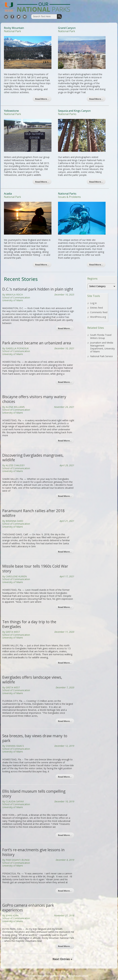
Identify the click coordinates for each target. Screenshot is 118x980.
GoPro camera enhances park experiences (28, 908)
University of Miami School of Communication (63, 976)
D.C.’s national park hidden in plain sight (38, 289)
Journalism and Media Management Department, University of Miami (102, 347)
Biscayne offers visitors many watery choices (34, 399)
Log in (93, 303)
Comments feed (99, 312)
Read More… (42, 99)
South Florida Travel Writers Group (101, 336)
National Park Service (101, 356)
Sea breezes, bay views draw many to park (35, 738)
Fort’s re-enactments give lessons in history (33, 852)
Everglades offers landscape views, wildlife (32, 680)
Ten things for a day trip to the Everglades (29, 624)
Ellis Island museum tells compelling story (34, 794)
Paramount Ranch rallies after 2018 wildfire (33, 513)
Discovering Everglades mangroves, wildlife (33, 458)
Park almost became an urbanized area (37, 343)
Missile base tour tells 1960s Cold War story (35, 568)
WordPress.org (98, 317)
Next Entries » (62, 959)
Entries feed (96, 308)
